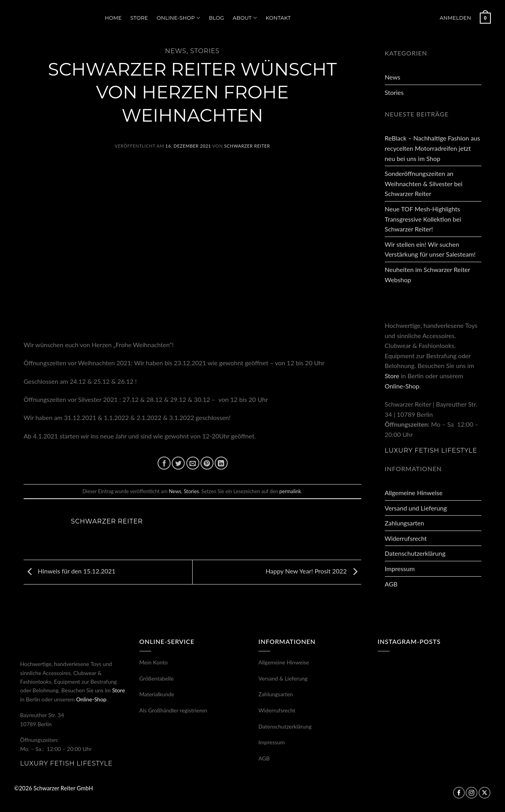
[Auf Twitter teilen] (178, 463)
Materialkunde (157, 694)
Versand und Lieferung (416, 508)
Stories (205, 51)
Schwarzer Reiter (247, 146)
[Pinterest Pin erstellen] (207, 463)
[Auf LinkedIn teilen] (221, 463)
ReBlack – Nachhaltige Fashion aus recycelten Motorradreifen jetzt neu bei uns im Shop (433, 148)
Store (139, 18)
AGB (391, 584)
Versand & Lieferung (283, 678)
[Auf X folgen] (485, 793)
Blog (216, 18)
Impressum (400, 569)
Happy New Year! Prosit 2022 (313, 571)
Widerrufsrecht (406, 538)
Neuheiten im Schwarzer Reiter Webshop (428, 275)
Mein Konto (154, 662)
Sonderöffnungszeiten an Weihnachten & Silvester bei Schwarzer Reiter (424, 183)
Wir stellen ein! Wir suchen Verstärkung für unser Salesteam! (430, 249)
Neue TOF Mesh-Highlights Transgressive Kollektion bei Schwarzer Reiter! (423, 219)
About (245, 18)
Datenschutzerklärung (415, 553)
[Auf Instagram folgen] (472, 793)
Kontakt (278, 18)
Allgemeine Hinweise (414, 493)
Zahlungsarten (405, 523)
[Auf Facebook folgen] (459, 793)
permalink (290, 491)
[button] (455, 18)
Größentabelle (157, 678)
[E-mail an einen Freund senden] (193, 463)
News (176, 51)
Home (113, 18)
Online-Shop (178, 18)
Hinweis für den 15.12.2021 (70, 571)
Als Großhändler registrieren (174, 710)
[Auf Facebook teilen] (164, 463)
